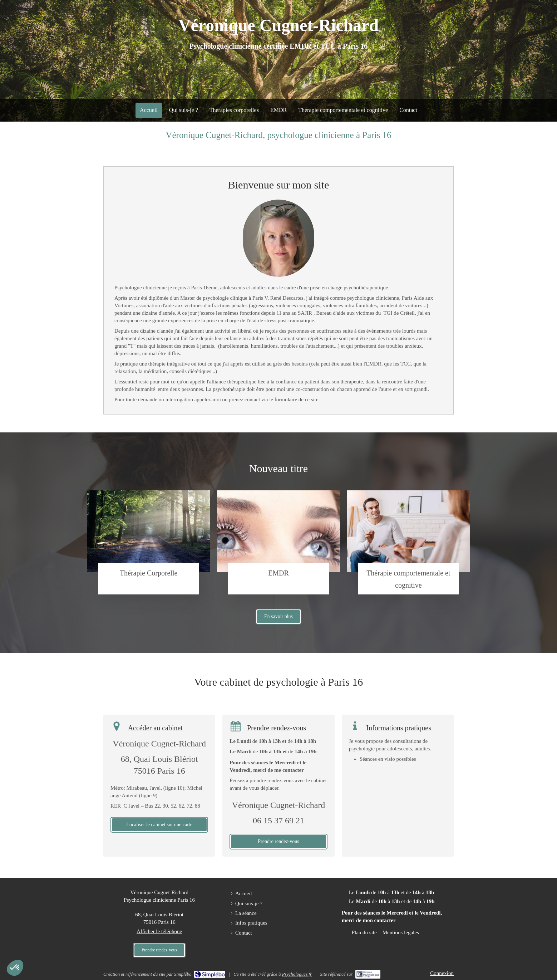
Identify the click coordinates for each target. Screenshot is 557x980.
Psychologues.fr (297, 974)
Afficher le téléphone (159, 931)
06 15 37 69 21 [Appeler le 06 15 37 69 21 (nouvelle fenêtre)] (278, 820)
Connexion (442, 973)
